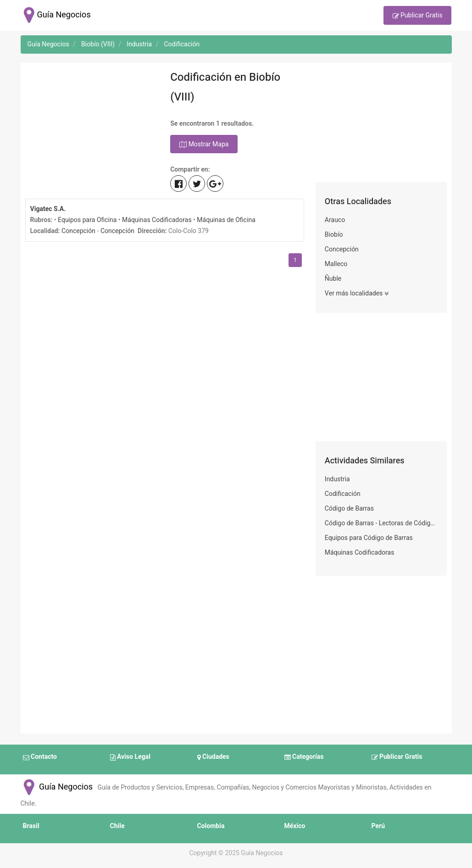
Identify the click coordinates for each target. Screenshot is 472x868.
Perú (378, 826)
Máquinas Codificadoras (157, 220)
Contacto (40, 757)
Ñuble (333, 279)
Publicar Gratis (418, 16)
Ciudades (213, 757)
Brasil (31, 826)
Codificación (343, 494)
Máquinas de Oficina (226, 220)
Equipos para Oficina (87, 220)
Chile (117, 826)
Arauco (335, 220)
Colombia (211, 826)
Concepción (78, 231)
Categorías (304, 757)
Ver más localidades (357, 294)
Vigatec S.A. (48, 209)
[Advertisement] (91, 125)
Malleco (336, 264)
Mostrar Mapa (204, 145)
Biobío (334, 235)
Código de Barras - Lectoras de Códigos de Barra (381, 523)
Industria (337, 479)
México (295, 826)
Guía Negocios (57, 787)
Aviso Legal (130, 757)
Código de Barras (349, 509)
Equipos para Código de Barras (369, 538)
